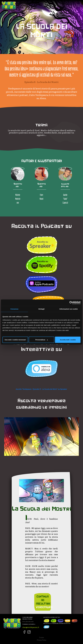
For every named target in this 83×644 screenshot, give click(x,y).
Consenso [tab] (14, 309)
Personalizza (42, 340)
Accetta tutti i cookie (68, 340)
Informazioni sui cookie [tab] (69, 309)
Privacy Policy (41, 640)
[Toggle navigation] (78, 6)
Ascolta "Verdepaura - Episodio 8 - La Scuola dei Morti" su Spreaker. (42, 389)
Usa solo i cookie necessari (15, 340)
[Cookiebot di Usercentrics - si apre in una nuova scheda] (71, 303)
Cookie (41, 638)
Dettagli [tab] (41, 309)
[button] (10, 437)
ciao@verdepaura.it (31, 627)
